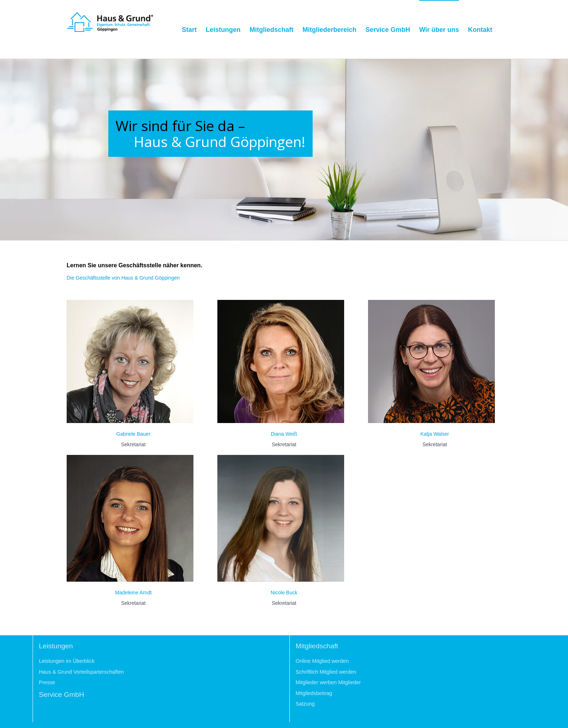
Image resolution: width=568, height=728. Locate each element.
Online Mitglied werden (322, 661)
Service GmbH (61, 694)
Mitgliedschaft (317, 646)
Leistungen (56, 646)
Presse (47, 682)
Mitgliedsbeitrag (314, 693)
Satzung (305, 704)
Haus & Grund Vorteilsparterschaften (81, 672)
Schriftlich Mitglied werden (326, 672)
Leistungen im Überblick (67, 661)
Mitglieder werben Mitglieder (328, 682)
